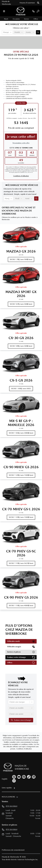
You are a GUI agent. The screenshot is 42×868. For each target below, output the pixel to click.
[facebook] (24, 777)
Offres (36, 19)
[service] (38, 11)
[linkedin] (34, 777)
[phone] (33, 11)
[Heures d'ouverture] (27, 3)
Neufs (6, 19)
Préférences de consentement (13, 850)
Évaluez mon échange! (21, 720)
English (5, 779)
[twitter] (14, 777)
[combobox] (3, 32)
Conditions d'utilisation (21, 176)
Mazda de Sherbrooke (6, 3)
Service (27, 19)
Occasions (16, 19)
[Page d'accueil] (7, 767)
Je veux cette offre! (21, 137)
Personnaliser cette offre (21, 143)
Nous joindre (8, 797)
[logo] (21, 11)
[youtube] (19, 777)
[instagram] (14, 781)
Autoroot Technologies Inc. (28, 860)
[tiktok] (29, 777)
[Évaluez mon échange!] (38, 32)
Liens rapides (7, 788)
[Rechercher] (38, 3)
